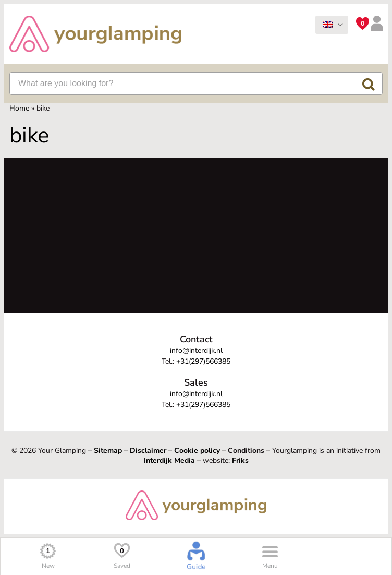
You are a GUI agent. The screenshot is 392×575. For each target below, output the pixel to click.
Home (19, 108)
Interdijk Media (169, 460)
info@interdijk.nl (196, 350)
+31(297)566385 (203, 361)
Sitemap (108, 451)
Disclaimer (148, 451)
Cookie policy (197, 451)
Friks (240, 460)
